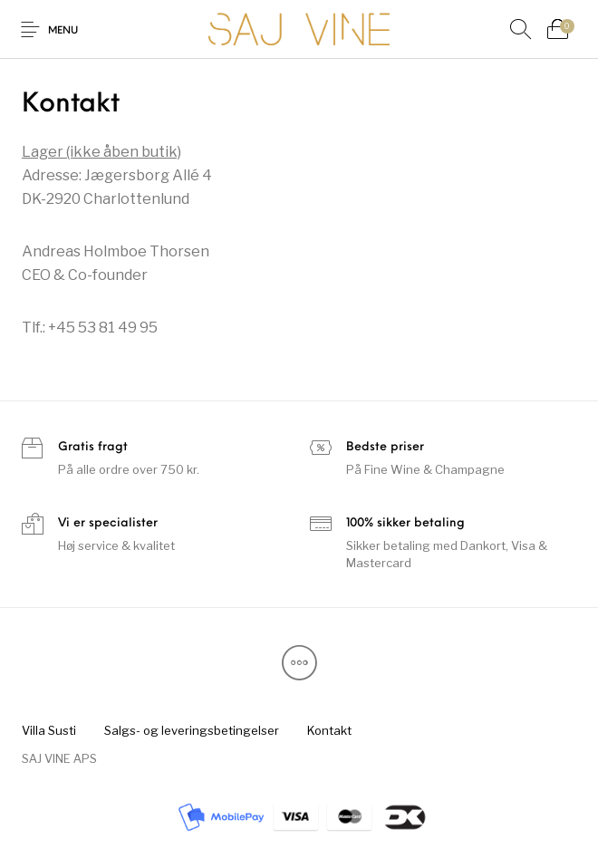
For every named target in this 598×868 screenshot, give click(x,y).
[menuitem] (48, 731)
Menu (63, 31)
